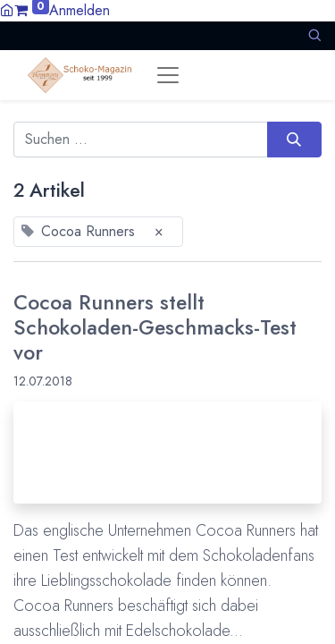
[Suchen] (294, 140)
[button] (314, 35)
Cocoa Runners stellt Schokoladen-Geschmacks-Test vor (155, 328)
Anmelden (80, 10)
